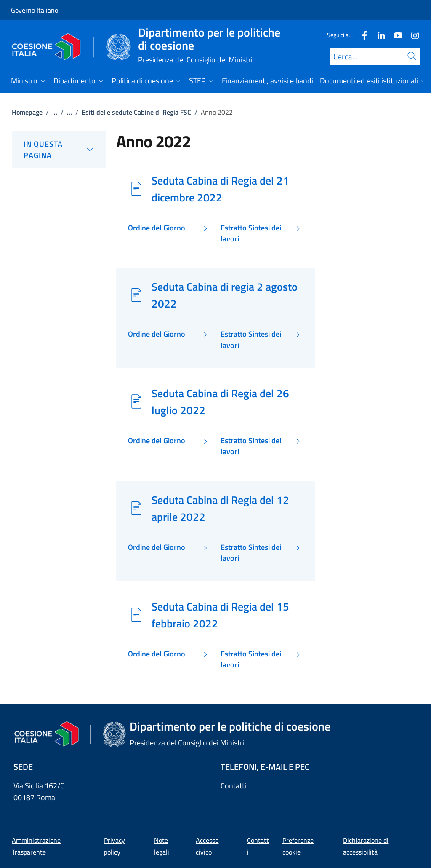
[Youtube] (395, 35)
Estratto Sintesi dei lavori (251, 233)
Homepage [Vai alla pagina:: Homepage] (27, 112)
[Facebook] (361, 35)
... (55, 112)
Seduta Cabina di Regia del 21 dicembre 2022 (220, 189)
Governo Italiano (35, 10)
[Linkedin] (378, 35)
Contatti (233, 786)
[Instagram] (412, 35)
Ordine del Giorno (157, 228)
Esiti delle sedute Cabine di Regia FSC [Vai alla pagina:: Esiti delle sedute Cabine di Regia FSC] (136, 112)
